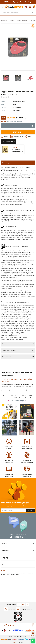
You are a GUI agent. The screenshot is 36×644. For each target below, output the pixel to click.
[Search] (18, 12)
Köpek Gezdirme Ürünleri (19, 101)
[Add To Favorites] (33, 26)
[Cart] (34, 7)
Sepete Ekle (18, 132)
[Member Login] (30, 7)
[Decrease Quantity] (3, 126)
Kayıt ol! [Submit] (30, 510)
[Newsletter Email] (18, 510)
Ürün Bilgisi (7, 163)
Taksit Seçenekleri (9, 350)
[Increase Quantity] (33, 126)
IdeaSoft (15, 642)
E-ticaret (21, 642)
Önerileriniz (7, 357)
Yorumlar (6, 344)
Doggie (14, 104)
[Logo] (14, 7)
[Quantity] (18, 126)
